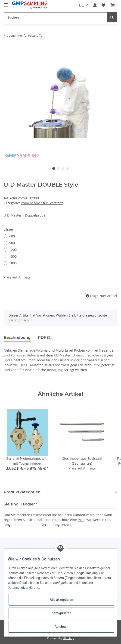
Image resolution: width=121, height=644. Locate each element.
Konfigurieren (61, 613)
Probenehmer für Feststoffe (42, 203)
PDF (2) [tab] (45, 338)
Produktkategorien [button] (22, 492)
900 (12, 243)
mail (81, 520)
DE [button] (81, 5)
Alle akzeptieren (61, 600)
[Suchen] (55, 17)
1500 (13, 256)
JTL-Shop (68, 638)
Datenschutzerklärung (23, 588)
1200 (13, 250)
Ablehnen (61, 627)
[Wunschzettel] (103, 5)
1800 (13, 263)
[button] (95, 5)
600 (12, 236)
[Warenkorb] (113, 5)
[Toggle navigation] (6, 3)
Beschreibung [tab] (17, 338)
